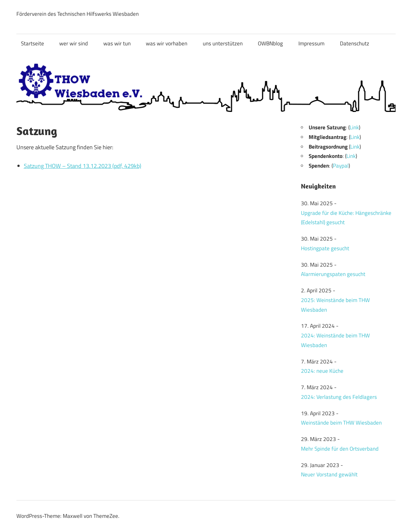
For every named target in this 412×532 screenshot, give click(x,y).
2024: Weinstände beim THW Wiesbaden (335, 340)
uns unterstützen (223, 43)
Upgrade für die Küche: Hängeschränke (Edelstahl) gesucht (346, 218)
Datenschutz (355, 43)
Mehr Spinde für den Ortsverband (340, 449)
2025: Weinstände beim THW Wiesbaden (335, 305)
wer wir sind (74, 43)
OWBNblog (270, 43)
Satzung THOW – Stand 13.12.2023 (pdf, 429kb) (83, 166)
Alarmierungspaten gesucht (333, 274)
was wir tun (117, 43)
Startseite (33, 43)
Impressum (311, 43)
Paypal (341, 166)
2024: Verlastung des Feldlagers (339, 397)
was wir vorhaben (167, 43)
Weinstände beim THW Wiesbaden (341, 423)
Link (354, 127)
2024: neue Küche (322, 371)
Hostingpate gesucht (325, 248)
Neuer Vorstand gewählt (329, 474)
